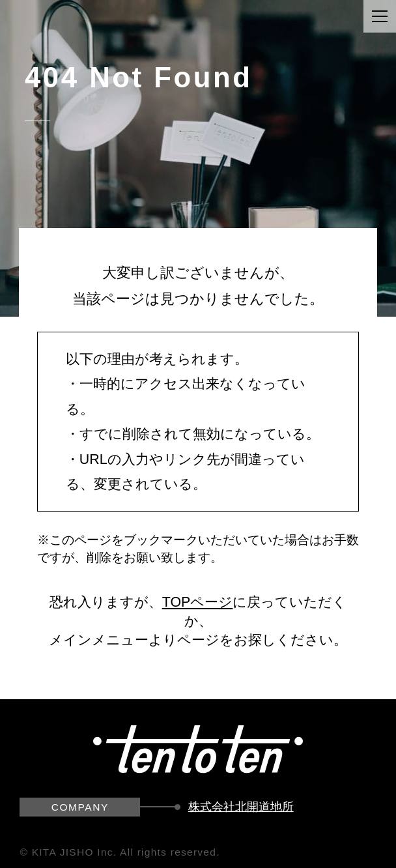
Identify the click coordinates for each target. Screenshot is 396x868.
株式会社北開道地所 (241, 807)
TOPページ (198, 602)
